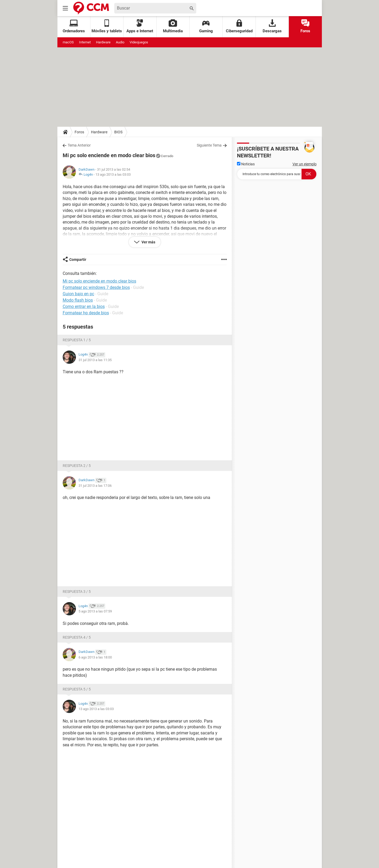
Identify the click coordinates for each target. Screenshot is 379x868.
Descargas (272, 26)
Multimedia (173, 26)
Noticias (246, 164)
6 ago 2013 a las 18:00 (95, 657)
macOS (68, 42)
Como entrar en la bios (84, 306)
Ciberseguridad (239, 26)
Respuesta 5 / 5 (77, 689)
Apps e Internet (140, 26)
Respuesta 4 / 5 (77, 637)
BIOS (118, 132)
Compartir (78, 260)
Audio (120, 42)
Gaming (206, 26)
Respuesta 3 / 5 (77, 592)
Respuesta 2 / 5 (77, 466)
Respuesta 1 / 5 (77, 340)
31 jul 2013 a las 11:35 (95, 360)
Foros (305, 26)
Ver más (148, 242)
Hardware (103, 42)
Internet (85, 42)
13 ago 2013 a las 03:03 (113, 174)
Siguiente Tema (209, 145)
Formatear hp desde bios (86, 313)
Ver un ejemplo (305, 164)
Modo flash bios (78, 300)
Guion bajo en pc (78, 294)
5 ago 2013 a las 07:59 (95, 611)
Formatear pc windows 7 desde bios (96, 287)
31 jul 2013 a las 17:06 (95, 486)
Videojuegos (139, 42)
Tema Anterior (79, 145)
